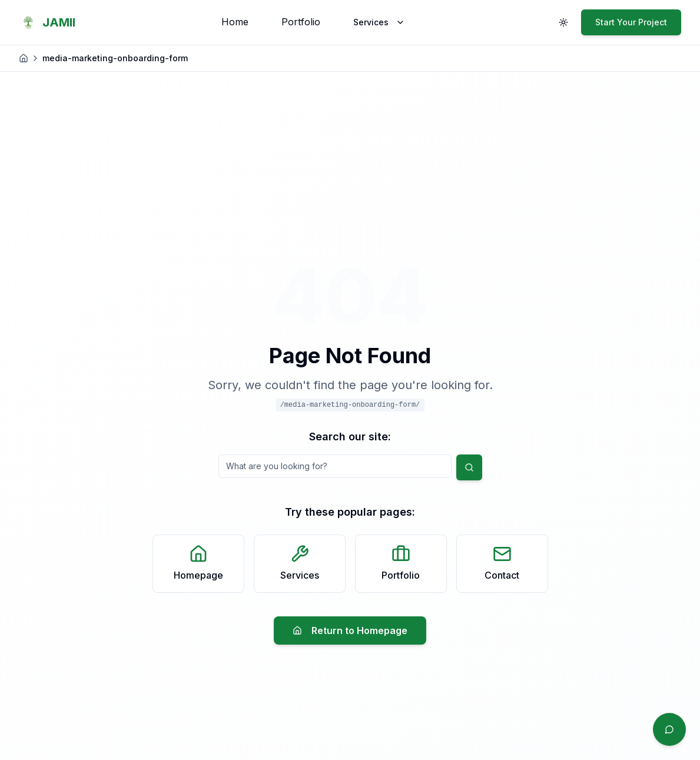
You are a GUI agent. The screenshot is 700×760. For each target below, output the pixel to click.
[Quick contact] (669, 729)
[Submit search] (469, 467)
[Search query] (335, 466)
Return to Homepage (350, 630)
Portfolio (301, 22)
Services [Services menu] (379, 22)
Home (235, 22)
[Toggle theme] (563, 22)
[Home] (24, 58)
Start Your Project (631, 22)
